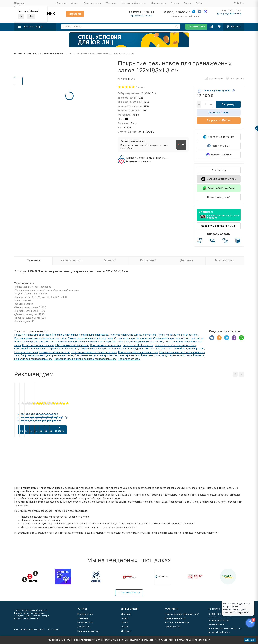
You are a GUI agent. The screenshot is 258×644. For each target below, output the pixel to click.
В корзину (228, 104)
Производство (196, 26)
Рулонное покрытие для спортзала (178, 335)
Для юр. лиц (84, 627)
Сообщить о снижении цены (219, 226)
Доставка (61, 3)
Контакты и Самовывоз (134, 3)
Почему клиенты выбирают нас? (182, 614)
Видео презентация (175, 618)
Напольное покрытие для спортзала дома (99, 342)
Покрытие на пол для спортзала (33, 335)
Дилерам (126, 631)
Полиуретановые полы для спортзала (151, 349)
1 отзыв (140, 87)
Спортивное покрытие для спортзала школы (178, 338)
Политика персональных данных (29, 629)
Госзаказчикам (85, 622)
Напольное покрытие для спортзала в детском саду (44, 342)
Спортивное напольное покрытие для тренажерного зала (107, 355)
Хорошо (250, 640)
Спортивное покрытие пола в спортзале (94, 352)
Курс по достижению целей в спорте (223, 217)
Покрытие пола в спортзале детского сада (104, 349)
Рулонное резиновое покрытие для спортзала (40, 338)
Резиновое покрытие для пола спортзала (133, 335)
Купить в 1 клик (219, 112)
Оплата (75, 3)
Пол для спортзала (129, 359)
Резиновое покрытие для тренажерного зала (166, 355)
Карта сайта (53, 629)
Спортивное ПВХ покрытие (138, 345)
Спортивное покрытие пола (55, 352)
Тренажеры (32, 53)
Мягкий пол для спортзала (189, 349)
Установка (112, 3)
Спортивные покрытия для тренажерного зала (47, 355)
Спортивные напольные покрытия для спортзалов (80, 335)
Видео (187, 3)
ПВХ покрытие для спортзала (72, 345)
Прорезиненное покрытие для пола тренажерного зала (85, 359)
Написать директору (88, 631)
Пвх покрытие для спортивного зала (175, 345)
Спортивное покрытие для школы (133, 338)
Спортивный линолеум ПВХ (30, 349)
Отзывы (175, 3)
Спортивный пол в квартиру (106, 345)
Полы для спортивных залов (38, 345)
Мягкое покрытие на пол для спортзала (90, 338)
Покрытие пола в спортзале (63, 349)
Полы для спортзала (26, 352)
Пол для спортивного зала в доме (144, 342)
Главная (18, 53)
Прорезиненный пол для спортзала (138, 352)
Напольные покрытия (54, 53)
